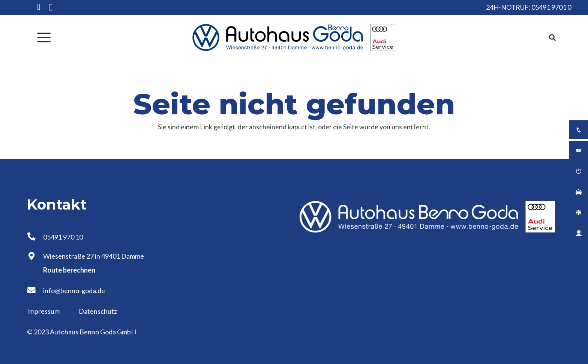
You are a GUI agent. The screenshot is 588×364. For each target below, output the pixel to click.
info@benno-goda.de (74, 291)
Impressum (44, 311)
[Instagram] (51, 7)
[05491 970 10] (35, 237)
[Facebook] (39, 7)
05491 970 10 (63, 237)
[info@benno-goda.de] (35, 291)
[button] (44, 37)
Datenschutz (98, 311)
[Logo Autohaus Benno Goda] (294, 37)
